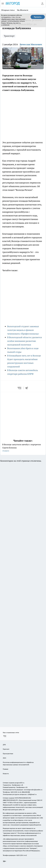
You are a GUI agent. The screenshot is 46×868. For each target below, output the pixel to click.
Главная (5, 769)
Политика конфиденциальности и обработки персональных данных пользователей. (18, 763)
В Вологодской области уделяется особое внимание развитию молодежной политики (25, 341)
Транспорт (9, 36)
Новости (6, 774)
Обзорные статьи (8, 10)
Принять (38, 17)
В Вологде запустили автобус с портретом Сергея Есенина (23, 448)
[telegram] (27, 388)
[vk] (20, 388)
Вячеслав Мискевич (31, 44)
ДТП (4, 745)
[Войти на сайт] (42, 4)
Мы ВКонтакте (23, 10)
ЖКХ (4, 758)
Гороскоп (6, 749)
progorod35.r (19, 783)
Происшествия (8, 754)
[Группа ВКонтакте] (5, 736)
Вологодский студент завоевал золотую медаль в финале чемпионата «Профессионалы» (23, 330)
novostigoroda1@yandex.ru (33, 790)
